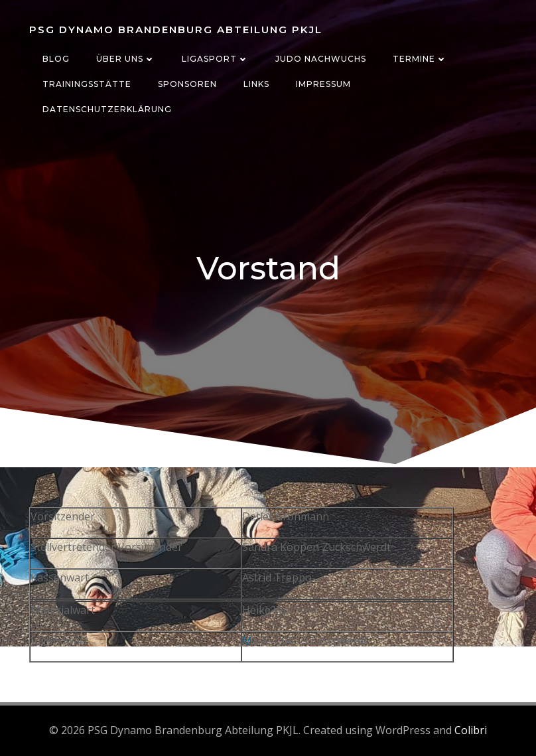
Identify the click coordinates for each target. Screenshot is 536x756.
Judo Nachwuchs (321, 59)
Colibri (471, 730)
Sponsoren (187, 84)
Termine (420, 59)
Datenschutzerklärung (107, 109)
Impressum (323, 84)
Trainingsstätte (87, 84)
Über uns (126, 59)
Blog (56, 59)
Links (256, 84)
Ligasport (215, 59)
